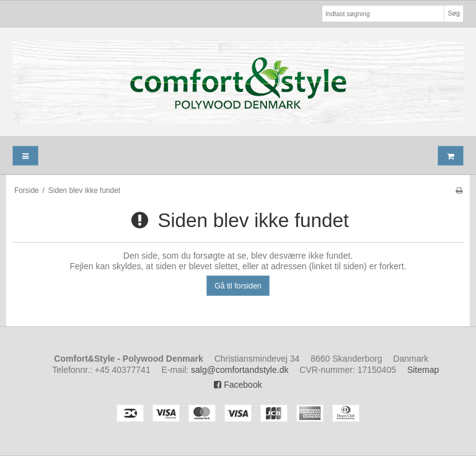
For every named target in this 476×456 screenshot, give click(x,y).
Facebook (238, 385)
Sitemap (423, 370)
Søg (453, 13)
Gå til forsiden (238, 286)
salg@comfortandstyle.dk (240, 370)
